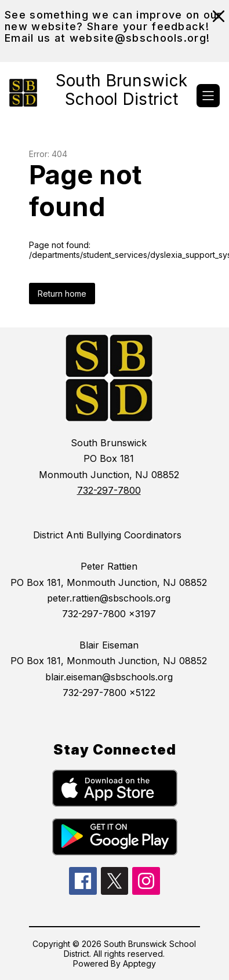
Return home (62, 294)
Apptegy (139, 963)
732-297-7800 (109, 490)
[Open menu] (208, 96)
